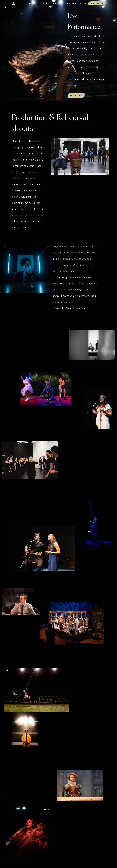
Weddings (58, 3)
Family (45, 3)
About (83, 3)
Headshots (33, 3)
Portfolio (71, 3)
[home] (13, 4)
